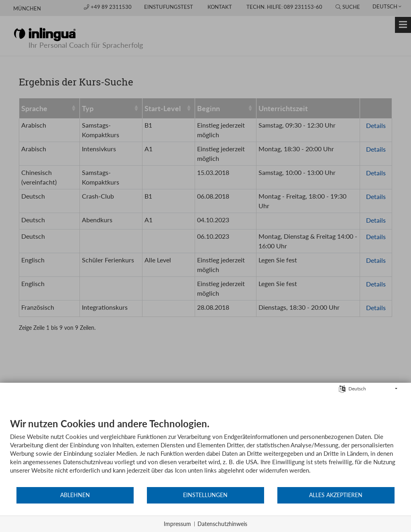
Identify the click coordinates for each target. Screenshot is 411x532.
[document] (205, 452)
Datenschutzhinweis (222, 524)
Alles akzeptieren (336, 495)
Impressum (177, 524)
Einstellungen (205, 495)
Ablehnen (75, 495)
